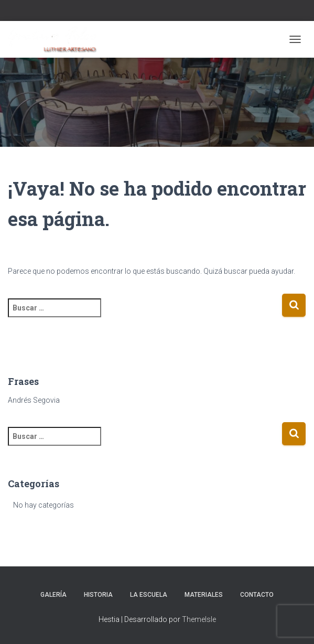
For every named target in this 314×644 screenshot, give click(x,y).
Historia (98, 595)
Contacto (257, 595)
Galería (53, 595)
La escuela (149, 595)
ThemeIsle (199, 619)
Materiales (204, 595)
